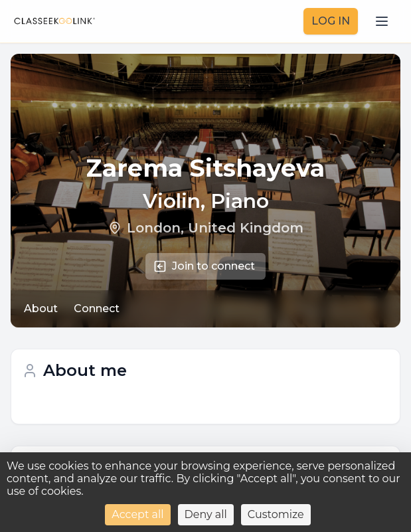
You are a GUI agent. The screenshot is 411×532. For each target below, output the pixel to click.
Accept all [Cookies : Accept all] (137, 514)
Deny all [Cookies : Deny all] (206, 514)
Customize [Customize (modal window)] (276, 514)
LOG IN (331, 21)
